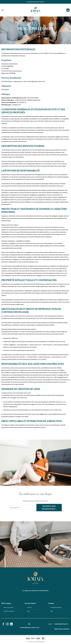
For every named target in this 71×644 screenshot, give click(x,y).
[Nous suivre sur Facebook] (3, 624)
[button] (2, 10)
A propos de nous (56, 607)
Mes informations (9, 611)
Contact (29, 607)
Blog (52, 611)
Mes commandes (9, 607)
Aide (28, 611)
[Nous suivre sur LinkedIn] (11, 624)
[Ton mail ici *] (22, 508)
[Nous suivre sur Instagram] (7, 624)
